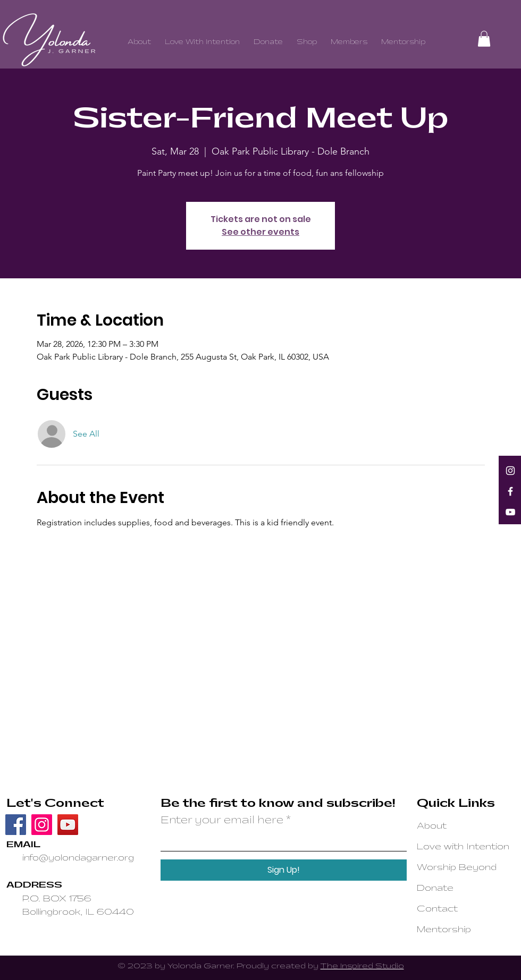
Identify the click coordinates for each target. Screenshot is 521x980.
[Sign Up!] (284, 870)
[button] (484, 39)
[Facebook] (510, 491)
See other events (260, 232)
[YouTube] (510, 512)
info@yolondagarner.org (78, 858)
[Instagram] (510, 471)
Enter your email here (222, 821)
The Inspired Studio (362, 966)
